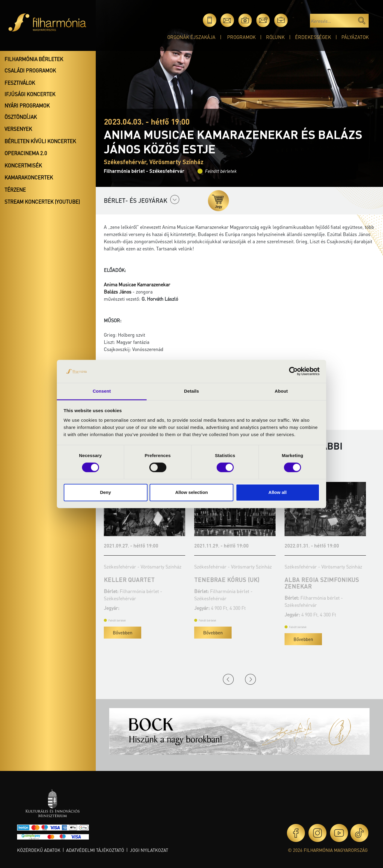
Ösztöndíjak (21, 117)
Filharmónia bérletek (34, 59)
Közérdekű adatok (39, 850)
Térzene (15, 190)
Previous (228, 679)
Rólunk (275, 37)
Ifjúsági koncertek (30, 94)
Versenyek (18, 129)
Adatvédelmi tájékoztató (95, 850)
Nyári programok (27, 105)
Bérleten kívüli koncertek (40, 141)
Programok (241, 37)
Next (250, 679)
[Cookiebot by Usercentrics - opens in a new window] (293, 371)
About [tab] (281, 391)
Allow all (278, 492)
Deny (105, 492)
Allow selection (191, 492)
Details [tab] (191, 391)
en (299, 20)
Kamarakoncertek (29, 177)
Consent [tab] (102, 391)
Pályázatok (355, 37)
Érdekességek (313, 37)
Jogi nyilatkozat (149, 850)
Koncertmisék (23, 165)
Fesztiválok (20, 83)
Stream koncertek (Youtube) (42, 202)
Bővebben (123, 633)
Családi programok (30, 70)
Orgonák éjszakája (191, 37)
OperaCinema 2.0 (26, 153)
